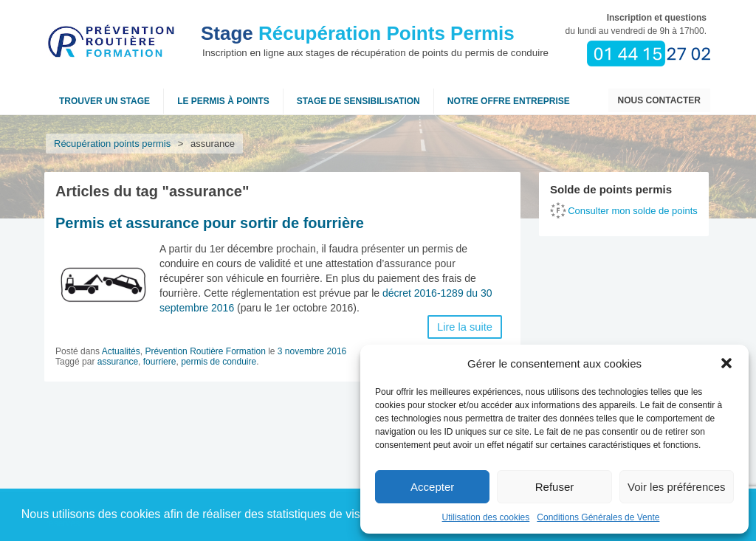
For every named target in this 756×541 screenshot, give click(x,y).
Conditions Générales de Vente (598, 517)
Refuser (555, 487)
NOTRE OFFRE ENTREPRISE (509, 101)
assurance (118, 362)
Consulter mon (633, 211)
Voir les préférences (677, 487)
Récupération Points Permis (358, 33)
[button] (726, 363)
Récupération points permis (112, 144)
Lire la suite (465, 327)
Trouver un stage (104, 101)
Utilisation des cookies (486, 517)
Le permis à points (223, 101)
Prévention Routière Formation (205, 351)
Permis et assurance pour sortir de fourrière (210, 223)
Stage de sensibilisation (358, 101)
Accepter (432, 487)
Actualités (121, 351)
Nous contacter (659, 100)
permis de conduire (219, 362)
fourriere (160, 362)
